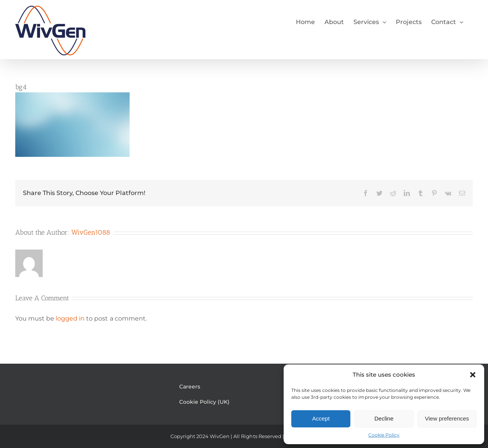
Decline (384, 418)
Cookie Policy (384, 435)
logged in (70, 318)
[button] (473, 375)
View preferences (447, 418)
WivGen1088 (91, 232)
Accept (321, 418)
